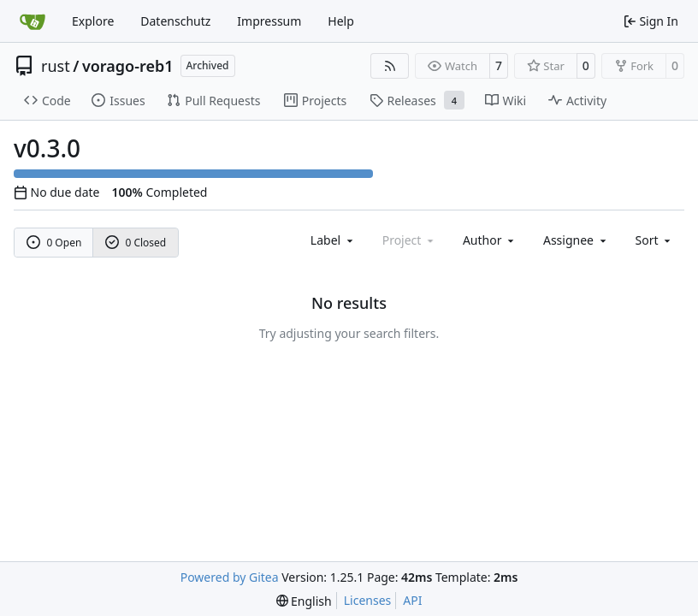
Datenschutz (175, 21)
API (412, 600)
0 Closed (136, 243)
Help (341, 21)
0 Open (54, 243)
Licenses (368, 600)
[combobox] (333, 240)
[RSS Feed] (390, 66)
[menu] (655, 240)
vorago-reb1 (128, 66)
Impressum (269, 21)
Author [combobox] (490, 240)
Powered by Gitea (230, 577)
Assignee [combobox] (576, 240)
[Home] (33, 21)
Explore (93, 21)
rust (56, 66)
